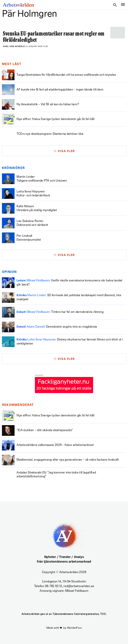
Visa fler (66, 151)
